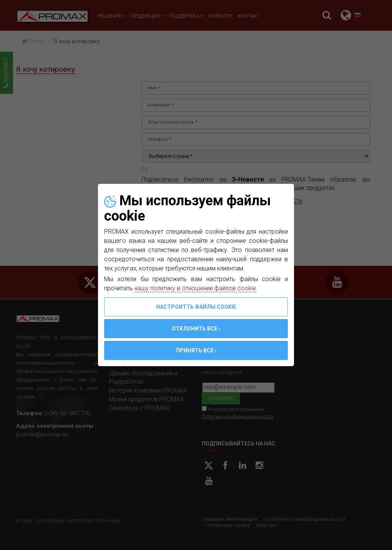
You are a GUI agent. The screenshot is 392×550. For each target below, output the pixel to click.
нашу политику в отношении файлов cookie (195, 288)
